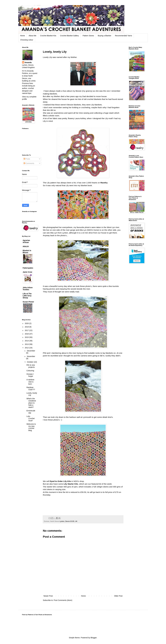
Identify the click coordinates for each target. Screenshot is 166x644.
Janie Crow (27, 272)
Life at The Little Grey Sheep (27, 296)
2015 (27, 337)
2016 (27, 334)
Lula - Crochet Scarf (30, 418)
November (31, 356)
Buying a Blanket (104, 36)
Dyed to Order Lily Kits (60, 481)
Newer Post (48, 596)
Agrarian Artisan (26, 241)
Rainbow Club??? (31, 388)
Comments (29, 163)
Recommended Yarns (123, 36)
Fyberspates (28, 268)
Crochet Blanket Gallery (69, 36)
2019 (27, 327)
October (30, 362)
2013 (27, 344)
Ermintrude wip (31, 412)
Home (23, 36)
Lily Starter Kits (71, 484)
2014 (27, 341)
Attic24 (26, 246)
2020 (27, 323)
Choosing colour (27, 40)
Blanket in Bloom (27, 252)
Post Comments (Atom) (63, 600)
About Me (33, 36)
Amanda (28, 62)
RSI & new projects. (31, 366)
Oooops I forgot (30, 375)
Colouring (30, 371)
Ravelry (104, 183)
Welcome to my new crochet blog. (31, 427)
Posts (27, 159)
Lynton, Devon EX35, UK (68, 521)
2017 (27, 330)
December (31, 351)
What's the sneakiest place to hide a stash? (31, 403)
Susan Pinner (28, 302)
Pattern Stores (88, 36)
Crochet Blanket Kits (48, 36)
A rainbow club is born (30, 382)
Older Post (118, 596)
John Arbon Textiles (28, 289)
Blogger (94, 638)
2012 (27, 348)
